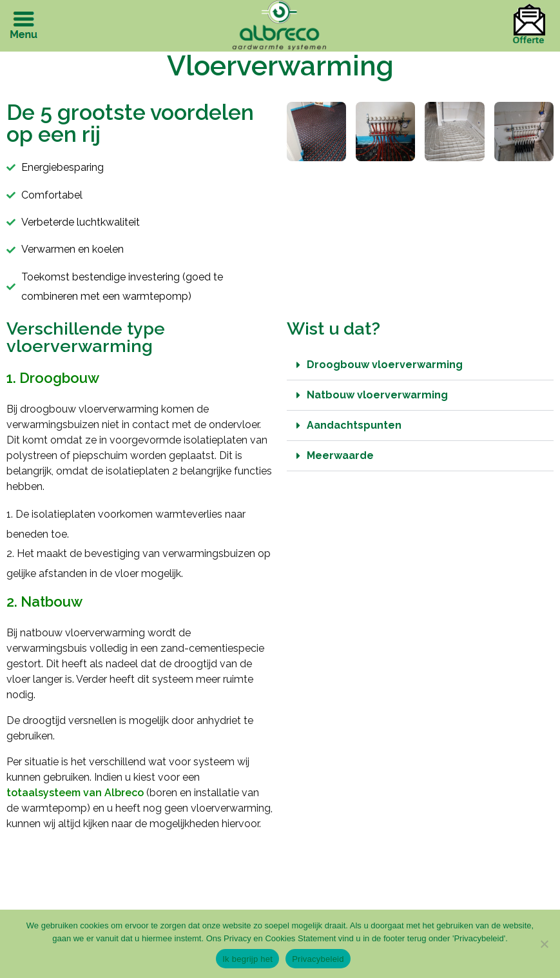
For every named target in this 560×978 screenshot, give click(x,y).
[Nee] (544, 944)
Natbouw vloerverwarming (377, 395)
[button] (420, 365)
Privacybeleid (318, 959)
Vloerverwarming (280, 65)
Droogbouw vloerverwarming (385, 365)
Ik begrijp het (247, 959)
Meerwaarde (340, 455)
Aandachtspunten (354, 425)
